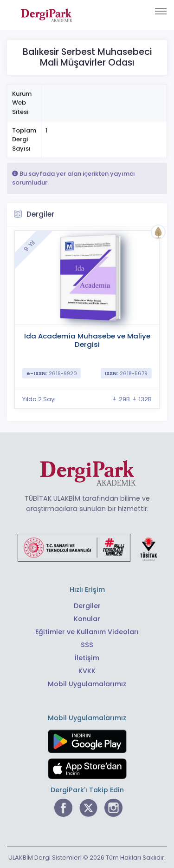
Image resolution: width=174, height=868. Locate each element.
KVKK (87, 671)
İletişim (87, 658)
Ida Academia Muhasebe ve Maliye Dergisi (87, 340)
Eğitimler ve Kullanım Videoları (87, 632)
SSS (87, 645)
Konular (87, 619)
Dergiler (87, 606)
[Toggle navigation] (161, 11)
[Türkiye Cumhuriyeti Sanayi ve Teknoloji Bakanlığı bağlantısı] (87, 547)
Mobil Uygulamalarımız (87, 684)
